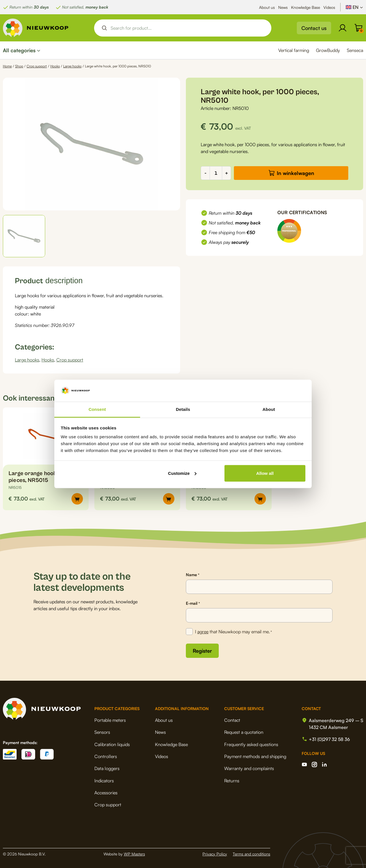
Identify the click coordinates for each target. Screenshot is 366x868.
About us (267, 7)
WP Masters (134, 854)
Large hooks (72, 66)
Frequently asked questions (251, 744)
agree (203, 632)
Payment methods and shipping (255, 756)
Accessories (106, 793)
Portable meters (110, 720)
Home (7, 66)
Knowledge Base (306, 7)
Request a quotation (244, 732)
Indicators (104, 781)
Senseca (355, 50)
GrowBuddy (328, 50)
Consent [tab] (97, 409)
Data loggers (107, 768)
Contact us (314, 28)
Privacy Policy (215, 854)
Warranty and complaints (249, 768)
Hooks (55, 66)
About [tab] (269, 409)
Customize (182, 473)
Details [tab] (183, 409)
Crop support (37, 66)
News (283, 7)
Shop (19, 66)
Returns (232, 781)
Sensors (102, 732)
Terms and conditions (251, 854)
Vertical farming (294, 50)
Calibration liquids (112, 744)
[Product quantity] (216, 173)
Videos (329, 7)
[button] (24, 236)
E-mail (193, 603)
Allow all (265, 473)
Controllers (106, 756)
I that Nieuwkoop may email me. (233, 632)
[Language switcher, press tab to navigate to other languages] (354, 7)
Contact (232, 720)
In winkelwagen (296, 173)
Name (193, 575)
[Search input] (188, 28)
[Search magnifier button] (104, 28)
